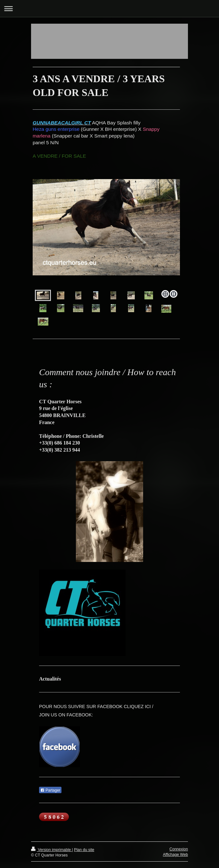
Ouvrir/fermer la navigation (109, 8)
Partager (50, 790)
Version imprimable (52, 850)
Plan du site (84, 850)
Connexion (179, 849)
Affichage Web (175, 855)
